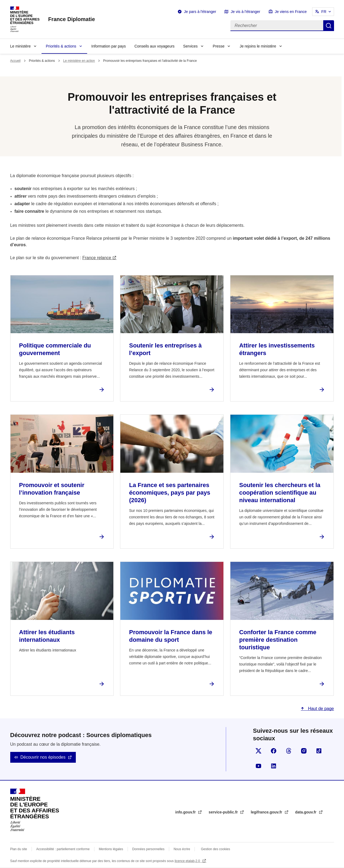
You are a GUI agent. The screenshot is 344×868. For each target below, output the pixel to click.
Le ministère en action (79, 61)
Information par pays (109, 46)
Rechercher (329, 26)
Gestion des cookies (216, 849)
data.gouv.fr (306, 812)
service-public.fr (224, 812)
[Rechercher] (277, 26)
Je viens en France (291, 12)
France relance (97, 258)
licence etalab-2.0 (188, 861)
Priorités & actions (61, 46)
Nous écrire (182, 849)
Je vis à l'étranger (245, 12)
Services (190, 46)
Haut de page (320, 709)
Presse (219, 46)
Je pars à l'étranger (200, 12)
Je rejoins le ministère (258, 46)
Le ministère (21, 46)
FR (324, 12)
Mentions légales (111, 849)
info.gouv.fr (186, 812)
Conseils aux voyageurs (154, 46)
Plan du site (19, 849)
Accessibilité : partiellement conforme (63, 849)
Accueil (16, 61)
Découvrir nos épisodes (43, 757)
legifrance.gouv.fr (267, 812)
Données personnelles (148, 849)
